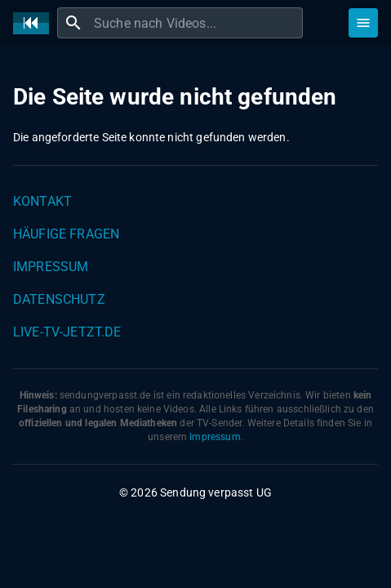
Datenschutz (59, 299)
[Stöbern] (363, 23)
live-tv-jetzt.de (67, 332)
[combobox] (196, 23)
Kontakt (42, 201)
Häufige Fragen (66, 234)
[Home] (35, 23)
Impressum (51, 267)
